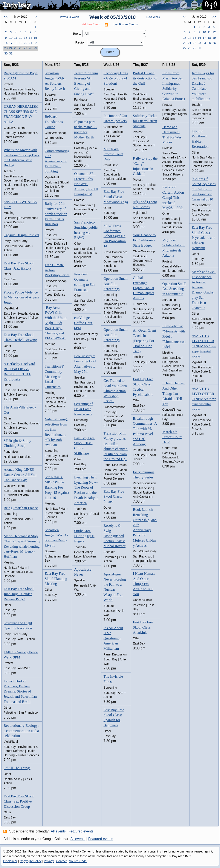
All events (58, 831)
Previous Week (69, 17)
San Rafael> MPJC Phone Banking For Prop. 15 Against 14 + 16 (57, 487)
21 (31, 43)
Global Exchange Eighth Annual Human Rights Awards (144, 288)
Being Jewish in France (21, 508)
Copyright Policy (31, 861)
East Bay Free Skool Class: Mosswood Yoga (116, 197)
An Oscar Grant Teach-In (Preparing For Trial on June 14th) (145, 341)
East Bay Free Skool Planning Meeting (56, 579)
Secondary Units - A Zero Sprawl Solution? (116, 78)
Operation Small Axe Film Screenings (116, 284)
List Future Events (126, 24)
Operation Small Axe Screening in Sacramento (174, 289)
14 (31, 38)
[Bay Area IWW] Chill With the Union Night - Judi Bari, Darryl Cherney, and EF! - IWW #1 (56, 323)
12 (21, 38)
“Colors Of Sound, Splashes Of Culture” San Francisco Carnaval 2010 (204, 189)
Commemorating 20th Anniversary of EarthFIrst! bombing (57, 161)
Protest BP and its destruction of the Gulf (145, 78)
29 (35, 48)
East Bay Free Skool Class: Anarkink (143, 627)
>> (35, 17)
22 (35, 43)
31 (11, 53)
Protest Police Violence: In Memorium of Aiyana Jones (21, 297)
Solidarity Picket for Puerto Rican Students (145, 121)
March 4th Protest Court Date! (113, 154)
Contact (61, 861)
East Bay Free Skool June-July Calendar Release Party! (19, 594)
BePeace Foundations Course (54, 122)
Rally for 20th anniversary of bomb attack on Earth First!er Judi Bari (56, 214)
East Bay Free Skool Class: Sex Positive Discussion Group (19, 801)
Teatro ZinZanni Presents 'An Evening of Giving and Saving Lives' (86, 83)
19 (21, 43)
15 (35, 38)
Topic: (77, 33)
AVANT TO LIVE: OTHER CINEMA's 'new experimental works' (204, 346)
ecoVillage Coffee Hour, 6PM (84, 323)
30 (6, 53)
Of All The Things (17, 768)
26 (21, 48)
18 (16, 43)
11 (16, 38)
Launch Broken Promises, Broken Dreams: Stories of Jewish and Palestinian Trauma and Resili (20, 691)
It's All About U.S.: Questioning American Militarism (113, 638)
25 (16, 48)
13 (26, 38)
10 (11, 38)
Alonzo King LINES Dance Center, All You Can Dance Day (20, 475)
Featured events (81, 831)
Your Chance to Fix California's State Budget (144, 240)
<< (6, 17)
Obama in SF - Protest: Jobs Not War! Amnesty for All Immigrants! (86, 184)
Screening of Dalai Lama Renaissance (83, 409)
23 (6, 48)
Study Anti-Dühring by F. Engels (84, 536)
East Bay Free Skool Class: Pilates (114, 497)
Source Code (78, 861)
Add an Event (91, 24)
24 (11, 48)
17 (11, 43)
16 (6, 43)
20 (26, 43)
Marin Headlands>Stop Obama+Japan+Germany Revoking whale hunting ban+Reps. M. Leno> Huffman (22, 546)
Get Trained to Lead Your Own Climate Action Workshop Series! (115, 391)
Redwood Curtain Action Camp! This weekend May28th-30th (173, 197)
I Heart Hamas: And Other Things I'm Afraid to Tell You (144, 584)
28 (31, 48)
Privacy (49, 861)
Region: (81, 42)
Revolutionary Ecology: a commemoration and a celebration (21, 731)
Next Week (153, 17)
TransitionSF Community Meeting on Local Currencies (54, 377)
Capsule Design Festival (21, 235)
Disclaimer (10, 861)
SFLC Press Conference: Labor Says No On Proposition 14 (115, 236)
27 (26, 48)
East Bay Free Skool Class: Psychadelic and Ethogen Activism (203, 238)
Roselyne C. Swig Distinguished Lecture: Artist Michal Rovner (115, 536)
